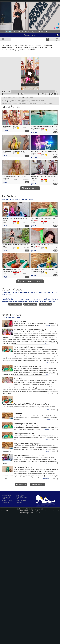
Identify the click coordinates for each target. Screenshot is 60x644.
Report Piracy (20, 495)
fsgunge (48, 463)
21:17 (56, 125)
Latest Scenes (11, 106)
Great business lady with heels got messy (30, 347)
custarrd (48, 419)
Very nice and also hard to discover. (28, 366)
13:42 (56, 243)
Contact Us (6, 503)
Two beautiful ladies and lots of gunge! (29, 455)
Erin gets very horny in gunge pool (27, 444)
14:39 (28, 216)
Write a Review (21, 501)
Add (27, 131)
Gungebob (47, 429)
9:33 (57, 216)
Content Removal (21, 497)
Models (26, 31)
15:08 (56, 150)
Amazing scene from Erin (24, 434)
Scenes (17, 31)
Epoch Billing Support (27, 513)
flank (49, 393)
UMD (52, 31)
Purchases (43, 31)
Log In (38, 513)
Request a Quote (15, 304)
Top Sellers (9, 196)
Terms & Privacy (7, 501)
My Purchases (7, 495)
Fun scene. (18, 414)
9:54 (28, 150)
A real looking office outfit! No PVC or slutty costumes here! (25, 404)
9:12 (28, 243)
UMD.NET (5, 499)
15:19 (28, 268)
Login (34, 31)
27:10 (56, 174)
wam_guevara (46, 343)
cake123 (47, 439)
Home (9, 31)
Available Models (30, 304)
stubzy (48, 325)
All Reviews (21, 484)
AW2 (49, 410)
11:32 (28, 174)
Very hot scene (20, 321)
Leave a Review (45, 304)
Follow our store (21, 499)
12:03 (28, 125)
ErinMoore (19, 503)
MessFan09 (46, 479)
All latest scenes (30, 188)
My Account (6, 497)
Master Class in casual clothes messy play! (31, 330)
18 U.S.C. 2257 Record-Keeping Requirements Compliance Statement (38, 511)
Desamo (48, 451)
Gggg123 (47, 374)
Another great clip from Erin (25, 424)
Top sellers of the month (30, 281)
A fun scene (18, 378)
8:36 (57, 268)
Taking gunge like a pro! (23, 467)
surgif (48, 362)
